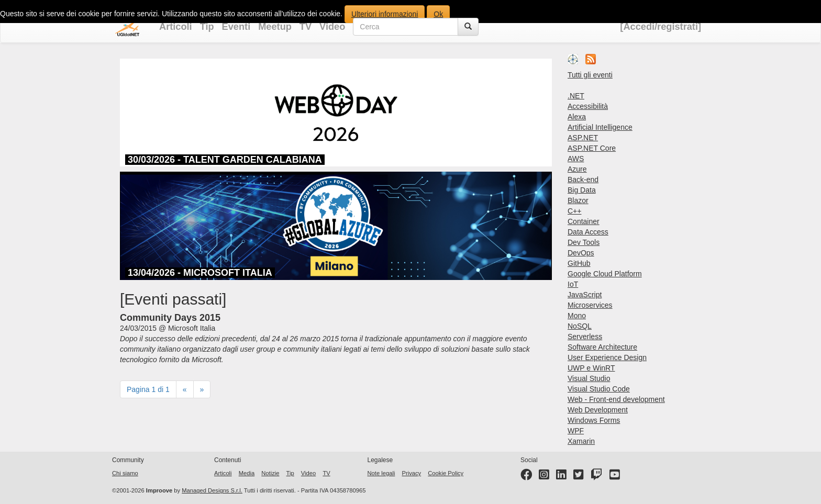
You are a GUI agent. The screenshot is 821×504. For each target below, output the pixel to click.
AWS (576, 159)
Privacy (411, 473)
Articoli (176, 27)
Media (247, 473)
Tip (207, 27)
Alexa (577, 117)
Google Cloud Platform (605, 274)
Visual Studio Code (599, 389)
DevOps (581, 253)
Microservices (590, 305)
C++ (574, 211)
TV (306, 27)
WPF (576, 431)
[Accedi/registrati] (661, 27)
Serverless (585, 337)
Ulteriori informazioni (385, 14)
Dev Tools (584, 242)
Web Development (598, 410)
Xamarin (581, 441)
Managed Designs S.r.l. (212, 490)
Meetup (275, 27)
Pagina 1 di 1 (148, 389)
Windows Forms (594, 420)
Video (332, 27)
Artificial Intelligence (600, 127)
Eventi (236, 27)
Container (584, 221)
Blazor (578, 200)
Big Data (582, 190)
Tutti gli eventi (590, 75)
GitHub (579, 263)
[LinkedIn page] (561, 477)
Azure (577, 169)
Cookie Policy (446, 473)
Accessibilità (588, 106)
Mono (577, 316)
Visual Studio (589, 378)
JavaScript (585, 295)
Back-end (583, 180)
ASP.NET (583, 138)
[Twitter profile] (579, 477)
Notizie (270, 473)
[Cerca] (468, 27)
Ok (438, 14)
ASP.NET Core (592, 148)
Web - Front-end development (616, 399)
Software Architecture (602, 347)
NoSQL (580, 326)
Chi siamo (125, 473)
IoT (573, 284)
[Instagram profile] (544, 477)
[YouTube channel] (615, 477)
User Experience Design (607, 357)
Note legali (381, 473)
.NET (576, 96)
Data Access (588, 232)
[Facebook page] (526, 477)
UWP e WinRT (591, 368)
